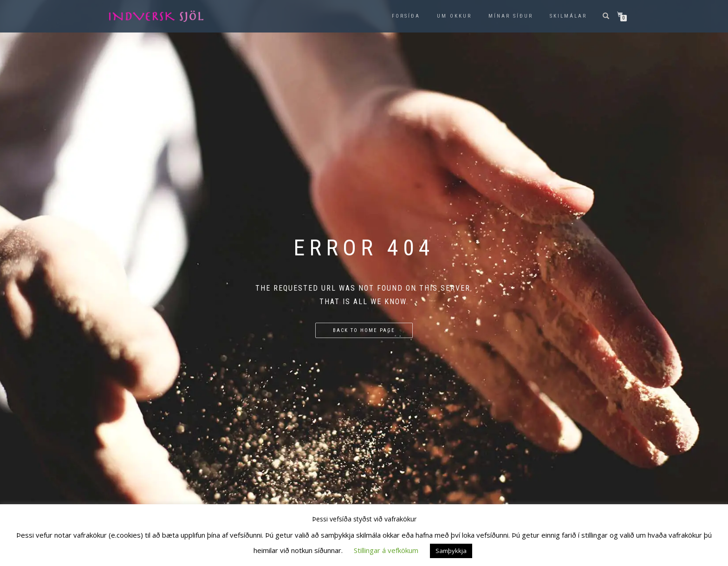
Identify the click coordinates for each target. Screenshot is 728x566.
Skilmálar (568, 16)
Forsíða (406, 16)
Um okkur (454, 16)
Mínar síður (511, 16)
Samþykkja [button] (451, 551)
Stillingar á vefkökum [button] (386, 550)
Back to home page (364, 330)
